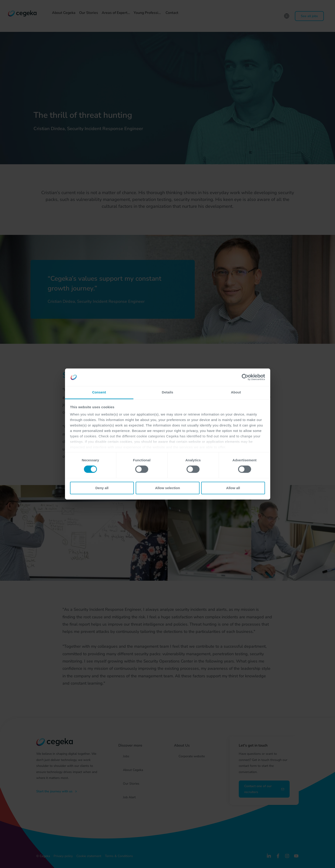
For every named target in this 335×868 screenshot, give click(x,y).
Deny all (102, 488)
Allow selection (167, 488)
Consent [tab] (99, 392)
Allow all (233, 488)
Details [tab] (168, 392)
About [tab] (236, 392)
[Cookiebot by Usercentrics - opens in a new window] (245, 377)
